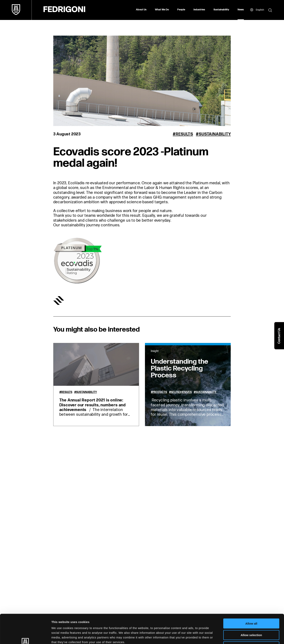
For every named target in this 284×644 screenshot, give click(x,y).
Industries (199, 10)
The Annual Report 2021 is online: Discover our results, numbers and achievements (93, 405)
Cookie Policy (179, 619)
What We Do (162, 10)
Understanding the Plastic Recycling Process (180, 368)
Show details (206, 636)
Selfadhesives (181, 392)
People (181, 10)
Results (184, 134)
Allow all (251, 596)
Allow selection (251, 608)
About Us (141, 10)
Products (160, 392)
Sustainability (221, 10)
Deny (251, 619)
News (241, 10)
